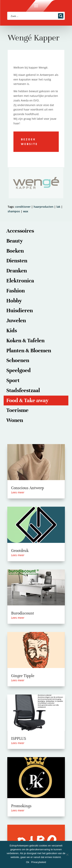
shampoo (14, 211)
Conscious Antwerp (28, 488)
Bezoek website (29, 142)
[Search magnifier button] (61, 16)
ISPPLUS (19, 739)
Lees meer (18, 492)
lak (58, 207)
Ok (28, 862)
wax (26, 211)
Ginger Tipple (23, 676)
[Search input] (34, 16)
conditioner (23, 207)
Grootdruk (20, 551)
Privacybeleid (38, 862)
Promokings (21, 806)
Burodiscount (23, 613)
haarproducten (43, 207)
